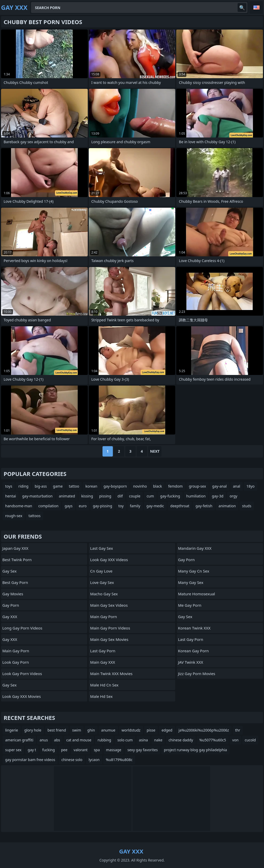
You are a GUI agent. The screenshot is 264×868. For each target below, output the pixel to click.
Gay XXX (10, 617)
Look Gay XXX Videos (109, 560)
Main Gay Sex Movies (109, 639)
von (235, 740)
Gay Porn (11, 605)
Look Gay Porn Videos (22, 674)
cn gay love (101, 571)
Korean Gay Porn (193, 651)
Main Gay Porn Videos (110, 628)
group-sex (197, 486)
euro (83, 506)
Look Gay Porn (16, 662)
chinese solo (72, 760)
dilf (120, 496)
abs (57, 740)
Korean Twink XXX (194, 628)
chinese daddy (181, 740)
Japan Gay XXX (15, 548)
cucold (250, 740)
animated (67, 496)
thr (238, 730)
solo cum (125, 740)
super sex (13, 750)
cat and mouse (79, 740)
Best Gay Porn (15, 582)
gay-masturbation (38, 496)
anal (237, 486)
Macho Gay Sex (104, 594)
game (58, 486)
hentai (11, 496)
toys (9, 486)
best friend (57, 730)
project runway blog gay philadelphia (195, 750)
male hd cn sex (104, 685)
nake (158, 740)
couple (135, 496)
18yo (251, 486)
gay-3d (218, 496)
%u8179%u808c (119, 760)
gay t (32, 750)
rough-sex (14, 516)
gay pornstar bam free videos (30, 760)
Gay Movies (13, 594)
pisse (151, 730)
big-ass (41, 486)
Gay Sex (9, 571)
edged (167, 730)
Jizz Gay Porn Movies (197, 674)
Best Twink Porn (17, 560)
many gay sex (191, 582)
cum (150, 496)
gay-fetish (204, 506)
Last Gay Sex (101, 548)
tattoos (35, 516)
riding (23, 486)
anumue (108, 730)
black (158, 486)
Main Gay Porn (16, 651)
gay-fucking (170, 496)
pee (64, 750)
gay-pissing (103, 506)
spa (97, 750)
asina (144, 740)
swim (77, 730)
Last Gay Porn (103, 651)
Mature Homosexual (197, 594)
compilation (48, 506)
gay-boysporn (115, 486)
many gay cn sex (194, 571)
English (256, 8)
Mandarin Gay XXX (195, 548)
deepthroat (180, 506)
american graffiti (19, 740)
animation (227, 506)
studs (247, 506)
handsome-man (19, 506)
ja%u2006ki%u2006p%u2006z (204, 730)
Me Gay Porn (190, 605)
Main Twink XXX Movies (111, 674)
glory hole (33, 730)
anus (44, 740)
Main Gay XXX (102, 662)
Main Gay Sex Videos (109, 605)
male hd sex (101, 696)
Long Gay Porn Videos (22, 628)
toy (121, 506)
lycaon (94, 760)
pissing (105, 496)
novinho (140, 486)
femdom (175, 486)
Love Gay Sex (102, 582)
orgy (233, 496)
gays (69, 506)
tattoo (74, 486)
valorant (80, 750)
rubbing (104, 740)
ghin (91, 730)
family (135, 506)
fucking (49, 750)
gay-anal (219, 486)
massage (114, 750)
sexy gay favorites (142, 750)
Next (155, 451)
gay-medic (155, 506)
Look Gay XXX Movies (22, 696)
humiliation (196, 496)
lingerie (12, 730)
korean (91, 486)
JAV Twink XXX (191, 662)
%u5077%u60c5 (213, 740)
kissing (87, 496)
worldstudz (131, 730)
